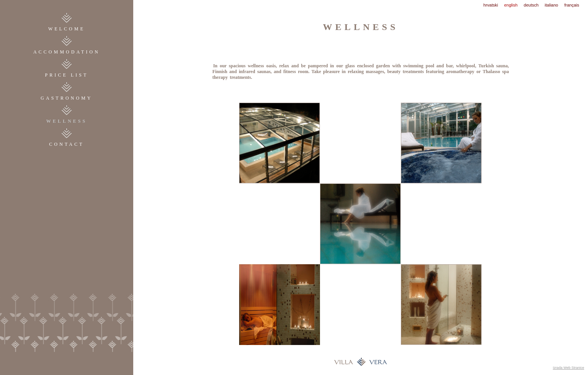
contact (67, 144)
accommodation (66, 52)
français (572, 5)
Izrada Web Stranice (569, 368)
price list (67, 75)
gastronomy (67, 98)
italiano (552, 5)
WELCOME (67, 29)
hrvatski (491, 5)
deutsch (531, 5)
